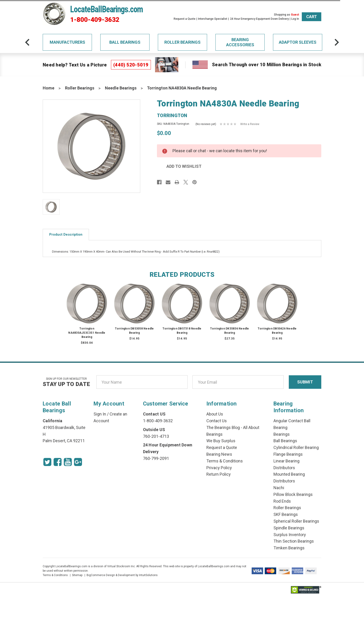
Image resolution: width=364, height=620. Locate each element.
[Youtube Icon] (68, 462)
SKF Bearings (286, 514)
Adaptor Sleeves (298, 42)
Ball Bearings (125, 42)
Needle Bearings (121, 88)
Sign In (100, 414)
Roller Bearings (182, 42)
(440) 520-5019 (131, 65)
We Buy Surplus (221, 441)
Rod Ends (282, 501)
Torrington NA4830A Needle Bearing (182, 88)
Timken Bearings (289, 548)
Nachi (279, 488)
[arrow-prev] (27, 42)
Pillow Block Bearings (293, 494)
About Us (215, 414)
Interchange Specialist (213, 19)
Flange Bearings (288, 454)
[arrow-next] (337, 42)
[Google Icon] (78, 462)
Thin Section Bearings (294, 541)
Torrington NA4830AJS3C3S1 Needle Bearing (87, 333)
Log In (295, 19)
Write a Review (250, 124)
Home (49, 88)
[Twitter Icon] (47, 462)
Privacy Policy (219, 468)
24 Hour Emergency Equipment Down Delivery (259, 19)
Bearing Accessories (240, 42)
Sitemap (77, 575)
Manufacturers (67, 42)
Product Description (66, 234)
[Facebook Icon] (58, 462)
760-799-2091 (156, 458)
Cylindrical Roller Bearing (296, 447)
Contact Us (217, 421)
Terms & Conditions (225, 461)
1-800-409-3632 (95, 20)
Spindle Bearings (289, 528)
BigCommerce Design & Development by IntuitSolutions (122, 575)
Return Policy (219, 474)
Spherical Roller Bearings (296, 521)
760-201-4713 (156, 436)
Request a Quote (185, 19)
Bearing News (219, 454)
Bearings (282, 434)
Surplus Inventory (290, 535)
